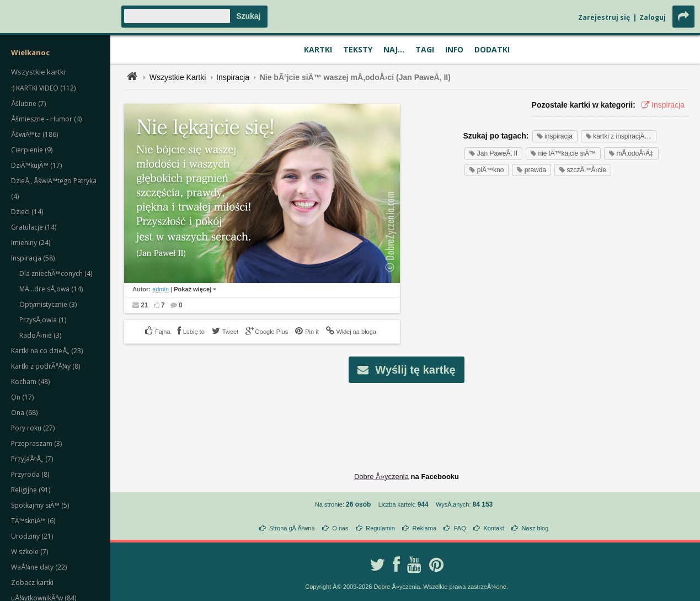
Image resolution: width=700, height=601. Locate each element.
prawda (531, 170)
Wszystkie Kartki (178, 77)
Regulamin (380, 528)
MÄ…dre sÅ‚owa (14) (51, 289)
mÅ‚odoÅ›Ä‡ (631, 153)
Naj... (394, 49)
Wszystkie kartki (38, 72)
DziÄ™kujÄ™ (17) (36, 165)
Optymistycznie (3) (48, 304)
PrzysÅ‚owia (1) (43, 320)
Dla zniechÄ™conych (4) (56, 273)
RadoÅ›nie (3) (40, 335)
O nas (340, 528)
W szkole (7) (30, 552)
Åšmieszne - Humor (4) (46, 119)
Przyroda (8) (30, 474)
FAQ (460, 528)
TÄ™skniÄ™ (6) (33, 521)
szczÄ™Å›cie (583, 170)
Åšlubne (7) (28, 103)
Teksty (358, 49)
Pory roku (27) (33, 428)
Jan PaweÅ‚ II (493, 153)
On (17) (22, 397)
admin (161, 289)
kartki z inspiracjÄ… (619, 136)
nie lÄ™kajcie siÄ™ (563, 153)
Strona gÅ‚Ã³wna (292, 528)
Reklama (424, 528)
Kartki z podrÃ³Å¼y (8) (46, 366)
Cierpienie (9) (32, 150)
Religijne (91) (31, 490)
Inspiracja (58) (33, 258)
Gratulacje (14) (34, 227)
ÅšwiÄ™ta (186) (34, 134)
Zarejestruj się (604, 17)
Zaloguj (653, 17)
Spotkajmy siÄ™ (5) (40, 505)
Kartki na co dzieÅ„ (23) (47, 351)
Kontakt (493, 528)
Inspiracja (233, 77)
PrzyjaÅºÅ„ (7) (32, 459)
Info (454, 49)
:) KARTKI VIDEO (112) (43, 88)
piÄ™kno (487, 170)
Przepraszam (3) (36, 443)
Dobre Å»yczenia (381, 477)
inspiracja (555, 136)
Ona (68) (24, 413)
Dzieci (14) (27, 212)
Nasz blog (535, 528)
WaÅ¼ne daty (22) (39, 567)
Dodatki (492, 49)
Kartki (318, 49)
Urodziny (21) (32, 536)
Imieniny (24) (31, 243)
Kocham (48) (30, 382)
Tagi (425, 49)
